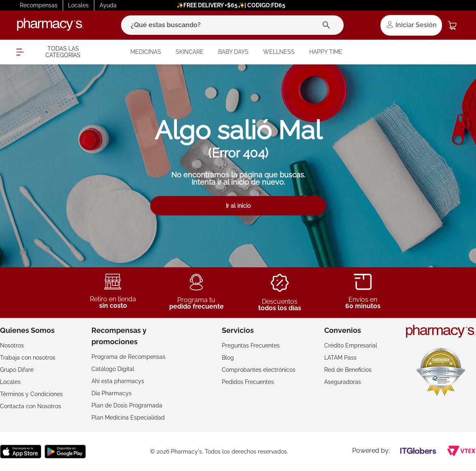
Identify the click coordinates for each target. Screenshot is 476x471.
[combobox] (232, 25)
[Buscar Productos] (328, 25)
